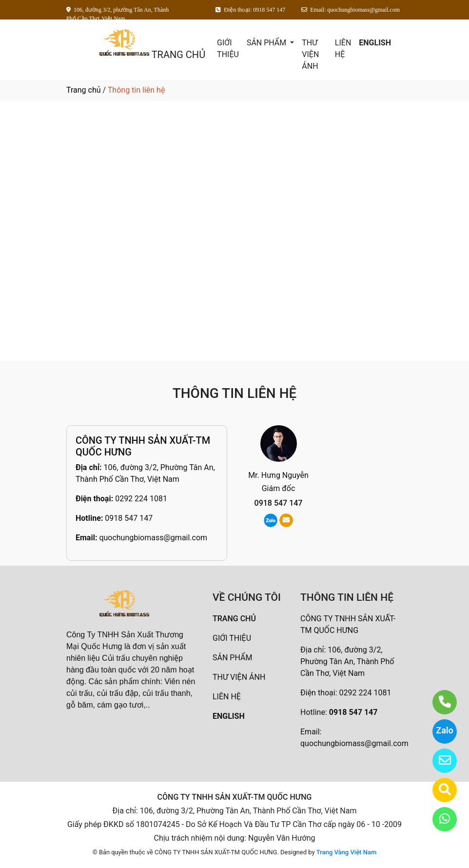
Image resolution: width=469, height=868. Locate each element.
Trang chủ (84, 90)
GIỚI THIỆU (228, 49)
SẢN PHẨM (267, 43)
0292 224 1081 (141, 499)
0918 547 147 (129, 518)
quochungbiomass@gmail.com (153, 538)
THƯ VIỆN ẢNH (310, 54)
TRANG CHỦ (178, 55)
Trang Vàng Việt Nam (346, 852)
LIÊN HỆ (343, 49)
